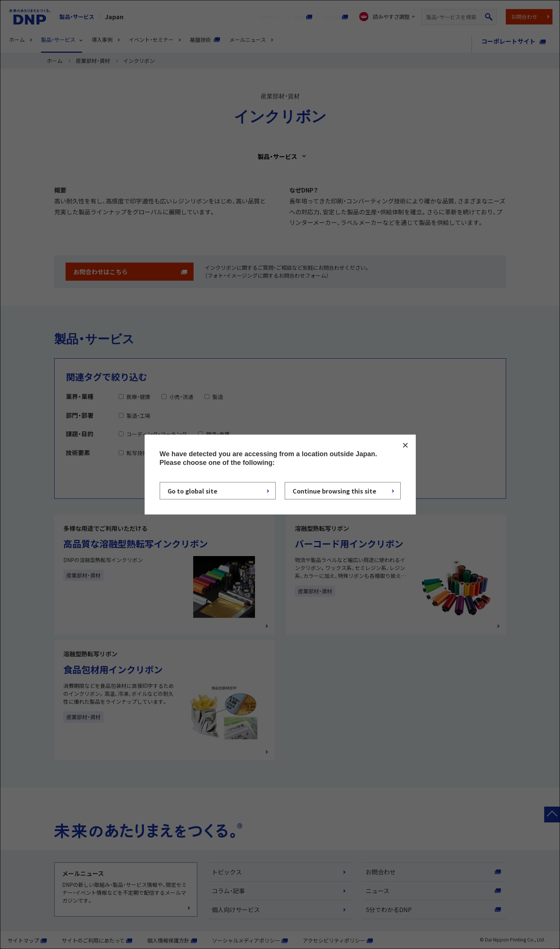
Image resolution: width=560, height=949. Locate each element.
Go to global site (192, 491)
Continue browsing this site (334, 491)
